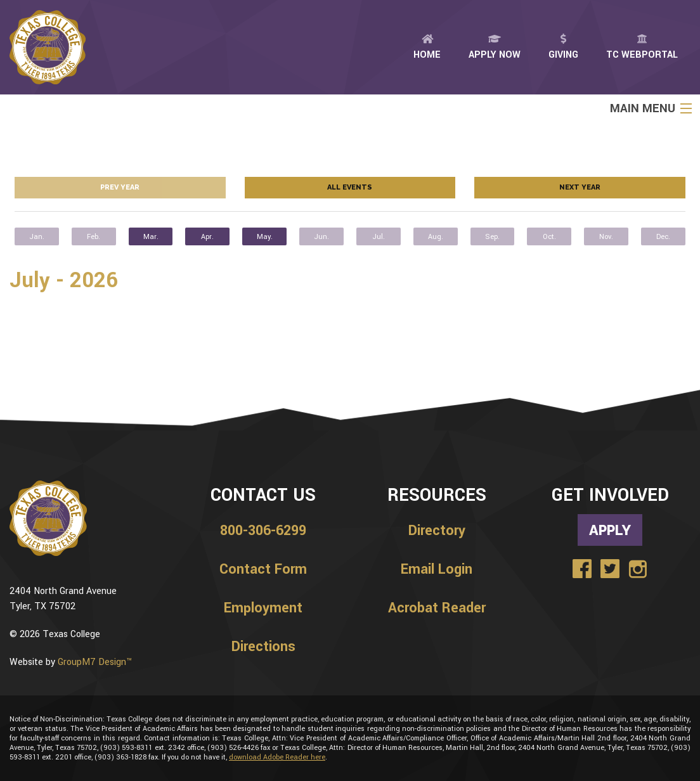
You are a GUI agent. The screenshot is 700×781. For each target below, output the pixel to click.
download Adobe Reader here (277, 757)
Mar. (151, 237)
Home (427, 48)
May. (265, 237)
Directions (263, 647)
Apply (610, 530)
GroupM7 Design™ (95, 662)
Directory (437, 531)
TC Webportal (642, 48)
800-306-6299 (263, 531)
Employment (263, 608)
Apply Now (495, 48)
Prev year (120, 187)
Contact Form (263, 569)
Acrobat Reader (437, 608)
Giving (563, 48)
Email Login (437, 569)
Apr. (207, 237)
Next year (580, 187)
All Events (350, 187)
